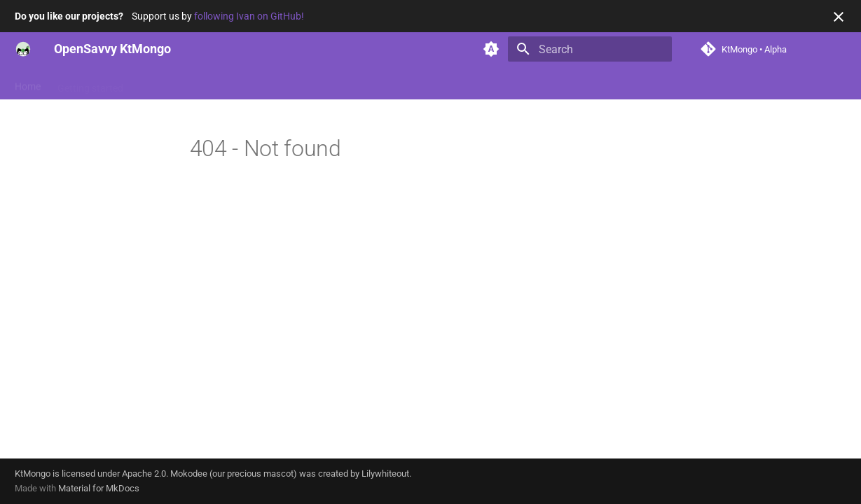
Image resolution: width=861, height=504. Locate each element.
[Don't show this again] (839, 17)
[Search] (590, 49)
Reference (217, 83)
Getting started (90, 83)
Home (28, 83)
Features (159, 83)
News (268, 83)
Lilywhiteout (385, 474)
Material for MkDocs (99, 488)
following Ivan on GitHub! (249, 16)
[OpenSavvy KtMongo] (23, 49)
